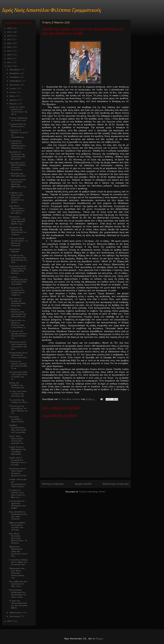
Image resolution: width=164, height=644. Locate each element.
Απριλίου (14, 100)
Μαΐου (13, 96)
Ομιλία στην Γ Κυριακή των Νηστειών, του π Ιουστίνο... (18, 461)
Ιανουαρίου (15, 616)
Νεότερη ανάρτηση (53, 484)
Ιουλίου (13, 89)
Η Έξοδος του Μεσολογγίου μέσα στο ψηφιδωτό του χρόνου (17, 197)
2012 (10, 59)
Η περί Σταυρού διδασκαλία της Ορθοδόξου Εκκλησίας (17, 450)
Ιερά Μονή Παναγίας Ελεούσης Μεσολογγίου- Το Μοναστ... (18, 538)
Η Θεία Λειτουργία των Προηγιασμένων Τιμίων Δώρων (18, 483)
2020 (10, 28)
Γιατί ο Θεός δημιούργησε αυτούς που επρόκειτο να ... (17, 440)
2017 (10, 40)
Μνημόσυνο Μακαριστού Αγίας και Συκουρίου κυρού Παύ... (18, 551)
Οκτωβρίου (15, 77)
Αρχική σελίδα (83, 484)
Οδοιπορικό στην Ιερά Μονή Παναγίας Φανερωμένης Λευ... (17, 573)
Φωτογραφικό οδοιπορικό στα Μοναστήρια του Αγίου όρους (18, 593)
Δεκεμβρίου (15, 70)
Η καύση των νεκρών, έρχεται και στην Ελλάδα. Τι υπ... (18, 365)
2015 (10, 47)
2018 (10, 36)
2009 (10, 621)
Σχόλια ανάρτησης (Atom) (92, 492)
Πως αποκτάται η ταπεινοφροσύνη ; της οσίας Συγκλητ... (18, 515)
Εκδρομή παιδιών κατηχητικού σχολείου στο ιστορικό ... (17, 526)
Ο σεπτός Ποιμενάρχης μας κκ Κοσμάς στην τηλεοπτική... (18, 281)
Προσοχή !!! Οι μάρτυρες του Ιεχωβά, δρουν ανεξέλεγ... (17, 291)
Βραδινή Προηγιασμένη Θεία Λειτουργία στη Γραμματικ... (18, 429)
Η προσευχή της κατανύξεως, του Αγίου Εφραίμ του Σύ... (18, 409)
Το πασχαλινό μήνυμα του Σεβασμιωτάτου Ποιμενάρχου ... (17, 144)
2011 (10, 62)
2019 (10, 32)
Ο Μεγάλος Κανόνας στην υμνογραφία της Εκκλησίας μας (18, 313)
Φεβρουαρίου (16, 613)
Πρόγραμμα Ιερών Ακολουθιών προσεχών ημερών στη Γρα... (18, 472)
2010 (10, 66)
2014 (10, 51)
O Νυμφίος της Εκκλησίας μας (17, 175)
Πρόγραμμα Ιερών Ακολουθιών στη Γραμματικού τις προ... (18, 345)
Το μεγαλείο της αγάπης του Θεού (18, 401)
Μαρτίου (14, 104)
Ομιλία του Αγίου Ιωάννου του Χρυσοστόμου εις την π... (18, 110)
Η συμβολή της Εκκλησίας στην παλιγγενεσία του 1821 (18, 259)
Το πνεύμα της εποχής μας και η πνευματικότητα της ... (18, 335)
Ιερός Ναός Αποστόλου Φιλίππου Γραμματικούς (52, 10)
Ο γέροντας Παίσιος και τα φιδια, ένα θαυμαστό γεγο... (18, 562)
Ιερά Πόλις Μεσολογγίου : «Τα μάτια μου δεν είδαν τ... (17, 209)
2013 (10, 55)
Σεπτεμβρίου (16, 81)
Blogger (99, 639)
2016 (10, 43)
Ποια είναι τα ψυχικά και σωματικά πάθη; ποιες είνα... (18, 302)
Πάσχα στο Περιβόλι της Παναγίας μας (17, 385)
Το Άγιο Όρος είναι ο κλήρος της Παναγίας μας (18, 394)
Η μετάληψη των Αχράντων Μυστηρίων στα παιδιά (17, 505)
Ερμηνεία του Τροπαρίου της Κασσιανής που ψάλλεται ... (17, 155)
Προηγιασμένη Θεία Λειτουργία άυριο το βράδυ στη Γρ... (18, 376)
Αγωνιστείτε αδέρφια (15, 250)
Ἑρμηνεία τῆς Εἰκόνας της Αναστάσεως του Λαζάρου (18, 231)
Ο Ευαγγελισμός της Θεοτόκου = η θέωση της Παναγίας (18, 242)
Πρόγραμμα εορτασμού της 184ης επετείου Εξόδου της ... (17, 220)
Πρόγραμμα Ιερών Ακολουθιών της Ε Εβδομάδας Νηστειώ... (18, 270)
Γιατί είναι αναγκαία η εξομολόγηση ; (17, 419)
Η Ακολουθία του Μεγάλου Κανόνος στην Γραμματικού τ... (18, 324)
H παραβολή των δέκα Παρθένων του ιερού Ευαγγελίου (18, 166)
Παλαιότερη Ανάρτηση (116, 484)
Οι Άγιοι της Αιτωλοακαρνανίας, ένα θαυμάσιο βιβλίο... (18, 604)
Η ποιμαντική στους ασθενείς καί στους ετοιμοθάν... (18, 355)
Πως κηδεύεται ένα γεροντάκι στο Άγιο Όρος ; (18, 584)
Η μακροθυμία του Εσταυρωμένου (18, 125)
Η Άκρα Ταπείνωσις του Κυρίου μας (18, 119)
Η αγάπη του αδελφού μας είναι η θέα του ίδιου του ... (17, 494)
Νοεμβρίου (15, 73)
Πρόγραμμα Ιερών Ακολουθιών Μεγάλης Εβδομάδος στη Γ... (18, 184)
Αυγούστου (15, 85)
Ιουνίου (13, 92)
